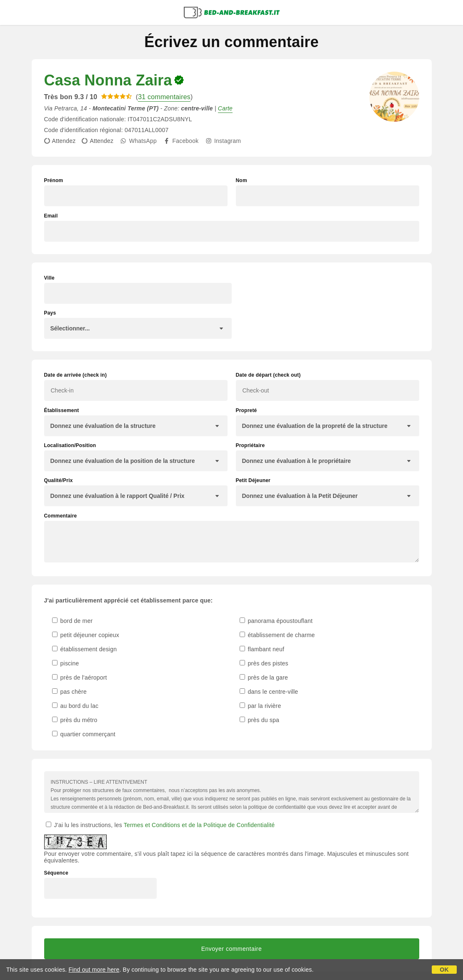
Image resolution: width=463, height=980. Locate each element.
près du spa (259, 720)
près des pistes (264, 663)
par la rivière (260, 706)
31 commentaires (164, 97)
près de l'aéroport (80, 677)
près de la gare (264, 677)
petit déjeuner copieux (86, 635)
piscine (66, 663)
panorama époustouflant (276, 621)
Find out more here (94, 970)
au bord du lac (75, 706)
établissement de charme (277, 635)
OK (444, 970)
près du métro (75, 720)
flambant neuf (262, 649)
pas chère (69, 692)
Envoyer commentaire (232, 949)
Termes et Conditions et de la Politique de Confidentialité (199, 825)
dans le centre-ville (269, 692)
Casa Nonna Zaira (108, 80)
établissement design (85, 649)
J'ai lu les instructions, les (160, 825)
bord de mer (73, 621)
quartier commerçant (84, 734)
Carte (225, 108)
